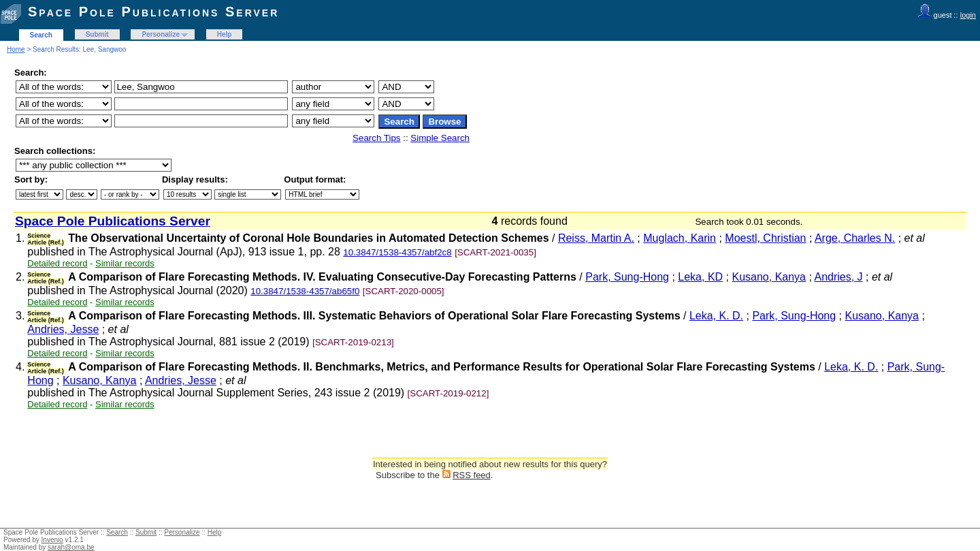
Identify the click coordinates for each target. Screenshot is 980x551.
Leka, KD (700, 277)
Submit (97, 34)
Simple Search (440, 138)
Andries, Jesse (63, 329)
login (968, 15)
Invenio (52, 540)
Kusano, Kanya (769, 277)
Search (41, 35)
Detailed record (57, 263)
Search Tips (376, 138)
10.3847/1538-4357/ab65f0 (305, 291)
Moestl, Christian (765, 238)
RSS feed (472, 475)
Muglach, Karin (680, 238)
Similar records (125, 263)
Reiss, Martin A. (596, 238)
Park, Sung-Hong (627, 277)
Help (225, 34)
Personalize (161, 34)
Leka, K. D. (716, 316)
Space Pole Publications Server (153, 12)
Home (16, 49)
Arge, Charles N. (855, 238)
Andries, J (838, 277)
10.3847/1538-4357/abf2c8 (397, 252)
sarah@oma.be (71, 547)
